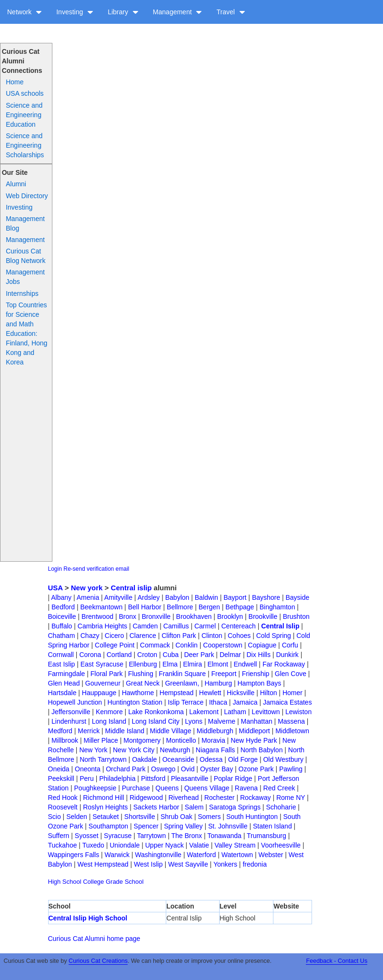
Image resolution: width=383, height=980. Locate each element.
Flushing (141, 674)
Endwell (245, 664)
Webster (271, 855)
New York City (134, 750)
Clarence (143, 636)
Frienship (256, 674)
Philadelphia (117, 778)
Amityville (118, 597)
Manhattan (257, 721)
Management (178, 12)
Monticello (181, 740)
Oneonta (88, 769)
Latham (235, 712)
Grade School (125, 882)
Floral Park (107, 674)
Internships (22, 293)
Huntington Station (135, 702)
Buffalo (62, 626)
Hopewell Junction (75, 702)
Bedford (63, 607)
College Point (115, 645)
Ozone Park (256, 769)
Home (15, 82)
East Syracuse (102, 664)
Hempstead (177, 693)
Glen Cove (291, 674)
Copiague (262, 645)
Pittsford (153, 778)
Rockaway (256, 798)
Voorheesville (281, 845)
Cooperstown (223, 645)
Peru (87, 778)
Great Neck (143, 683)
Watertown (237, 855)
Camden (145, 626)
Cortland (119, 655)
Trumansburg (267, 836)
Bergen (209, 607)
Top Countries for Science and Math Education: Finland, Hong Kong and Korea (26, 333)
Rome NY (291, 798)
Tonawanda (224, 836)
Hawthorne (138, 693)
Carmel (205, 626)
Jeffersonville (71, 712)
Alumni (16, 184)
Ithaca (218, 702)
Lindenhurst (69, 721)
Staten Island (272, 826)
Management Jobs (25, 277)
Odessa (211, 759)
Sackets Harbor (156, 807)
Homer (292, 693)
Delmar (230, 655)
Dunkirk (287, 655)
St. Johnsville (228, 826)
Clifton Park (179, 636)
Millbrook (65, 740)
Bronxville (156, 616)
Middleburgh (215, 731)
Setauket (106, 817)
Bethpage (240, 607)
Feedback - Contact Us (337, 961)
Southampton (108, 826)
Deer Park (199, 655)
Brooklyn (230, 616)
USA (55, 588)
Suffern (59, 836)
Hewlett (210, 693)
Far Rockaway (284, 664)
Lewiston (298, 712)
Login (55, 569)
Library (123, 12)
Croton (147, 655)
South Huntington (252, 817)
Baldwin (207, 597)
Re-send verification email (96, 569)
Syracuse (118, 836)
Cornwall (61, 655)
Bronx (127, 616)
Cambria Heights (102, 626)
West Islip (148, 864)
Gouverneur (103, 683)
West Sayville (188, 864)
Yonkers (225, 864)
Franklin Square (182, 674)
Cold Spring (274, 636)
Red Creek (279, 788)
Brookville (263, 616)
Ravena (246, 788)
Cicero (114, 636)
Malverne (222, 721)
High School (65, 882)
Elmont (218, 664)
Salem (194, 807)
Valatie (199, 845)
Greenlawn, (182, 683)
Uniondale (125, 845)
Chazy (90, 636)
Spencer (146, 826)
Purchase (136, 788)
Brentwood (97, 616)
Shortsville (140, 817)
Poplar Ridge (233, 778)
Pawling (291, 769)
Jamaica (245, 702)
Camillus (176, 626)
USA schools (25, 93)
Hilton (269, 693)
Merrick (89, 731)
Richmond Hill (103, 798)
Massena (291, 721)
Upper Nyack (165, 845)
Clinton (212, 636)
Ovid (188, 769)
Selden (77, 817)
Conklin (186, 645)
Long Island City (155, 721)
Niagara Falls (215, 750)
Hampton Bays (259, 683)
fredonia (255, 864)
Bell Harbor (145, 607)
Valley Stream (235, 845)
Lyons (194, 721)
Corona (90, 655)
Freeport (224, 674)
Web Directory (27, 196)
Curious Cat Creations (98, 961)
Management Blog (25, 223)
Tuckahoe (63, 845)
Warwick (117, 855)
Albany (61, 597)
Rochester (220, 798)
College (93, 882)
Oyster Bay (217, 769)
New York (93, 750)
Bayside (297, 597)
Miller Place (101, 740)
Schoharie (281, 807)
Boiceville (62, 616)
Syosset (87, 836)
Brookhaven (194, 616)
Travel (231, 12)
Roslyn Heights (105, 807)
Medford (60, 731)
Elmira (192, 664)
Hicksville (241, 693)
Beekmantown (102, 607)
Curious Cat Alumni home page (94, 939)
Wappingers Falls (74, 855)
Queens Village (207, 788)
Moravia (213, 740)
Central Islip (280, 626)
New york (87, 588)
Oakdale (144, 759)
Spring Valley (183, 826)
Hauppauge (99, 693)
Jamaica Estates (287, 702)
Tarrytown (152, 836)
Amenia (88, 597)
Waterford (201, 855)
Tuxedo (93, 845)
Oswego (163, 769)
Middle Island (125, 731)
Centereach (238, 626)
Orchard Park (126, 769)
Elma (170, 664)
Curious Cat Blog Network (25, 256)
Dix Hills (258, 655)
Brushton (296, 616)
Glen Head (64, 683)
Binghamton (277, 607)
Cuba (171, 655)
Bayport (235, 597)
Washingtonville (158, 855)
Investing (75, 12)
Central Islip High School (88, 918)
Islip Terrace (186, 702)
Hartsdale (62, 693)
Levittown (266, 712)
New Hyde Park (254, 740)
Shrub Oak (176, 817)
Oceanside (178, 759)
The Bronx (186, 836)
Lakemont (204, 712)
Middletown (292, 731)
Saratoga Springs (235, 807)
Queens (167, 788)
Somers (209, 817)
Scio (55, 817)
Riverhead (183, 798)
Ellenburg (143, 664)
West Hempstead (103, 864)
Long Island (109, 721)
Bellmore (180, 607)
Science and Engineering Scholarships (25, 145)
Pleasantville (190, 778)
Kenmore (109, 712)
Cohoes (239, 636)
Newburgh (175, 750)
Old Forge (243, 759)
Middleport (254, 731)
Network (25, 12)
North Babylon (262, 750)
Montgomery (142, 740)
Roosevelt (63, 807)
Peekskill (61, 778)
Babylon (177, 597)
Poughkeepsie (96, 788)
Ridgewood (146, 798)
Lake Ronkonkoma (156, 712)
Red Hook (63, 798)
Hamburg (218, 683)
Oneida (59, 769)
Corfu (290, 645)
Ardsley (149, 597)
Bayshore (266, 597)
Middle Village (171, 731)
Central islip (131, 588)
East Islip (62, 664)
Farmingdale (67, 674)
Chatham (62, 636)
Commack (155, 645)
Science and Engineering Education (24, 115)
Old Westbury (283, 759)
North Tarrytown (103, 759)
